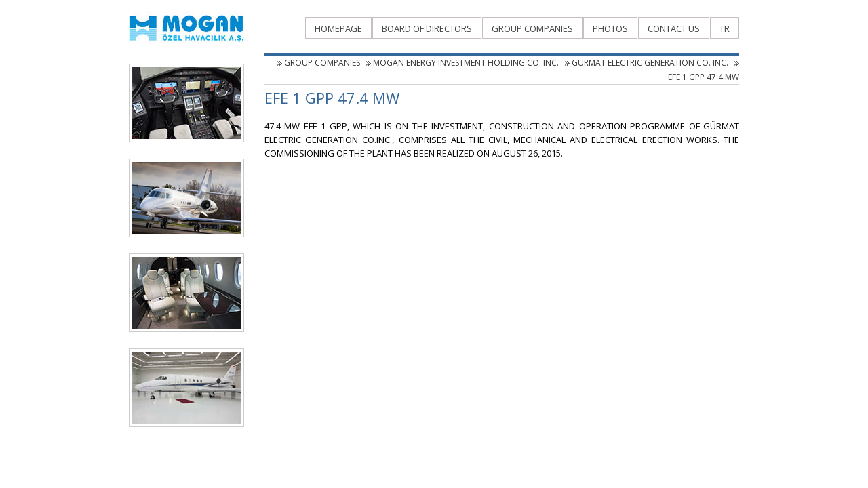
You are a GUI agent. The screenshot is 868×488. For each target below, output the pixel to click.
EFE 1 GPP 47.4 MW (704, 77)
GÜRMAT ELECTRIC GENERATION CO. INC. (650, 63)
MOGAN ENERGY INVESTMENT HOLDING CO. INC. (466, 63)
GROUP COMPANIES (322, 63)
